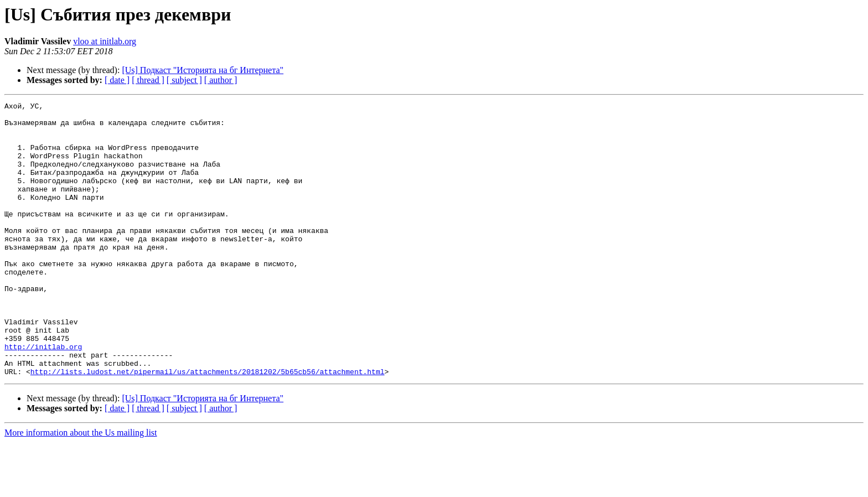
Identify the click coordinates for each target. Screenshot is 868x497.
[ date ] (117, 80)
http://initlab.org (43, 396)
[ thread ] (148, 80)
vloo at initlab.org (105, 41)
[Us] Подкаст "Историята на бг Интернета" (203, 70)
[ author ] (221, 80)
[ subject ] (184, 80)
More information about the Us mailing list (81, 487)
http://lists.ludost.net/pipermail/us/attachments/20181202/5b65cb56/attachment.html (208, 426)
